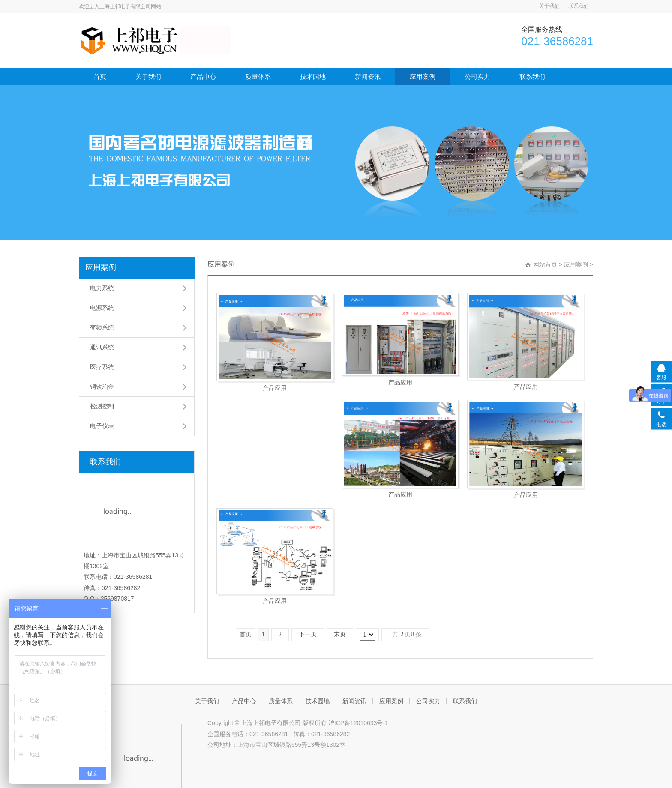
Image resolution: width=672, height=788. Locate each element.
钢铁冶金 (102, 387)
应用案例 (423, 76)
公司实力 (477, 76)
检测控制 (102, 406)
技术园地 (313, 76)
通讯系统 (102, 347)
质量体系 (258, 76)
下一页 (308, 528)
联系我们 (579, 6)
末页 (340, 528)
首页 (100, 76)
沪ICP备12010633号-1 (358, 677)
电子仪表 (102, 426)
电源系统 (102, 308)
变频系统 (102, 327)
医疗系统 (102, 367)
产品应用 (275, 388)
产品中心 (203, 76)
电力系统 (102, 288)
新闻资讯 (368, 76)
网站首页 (545, 264)
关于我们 (549, 6)
